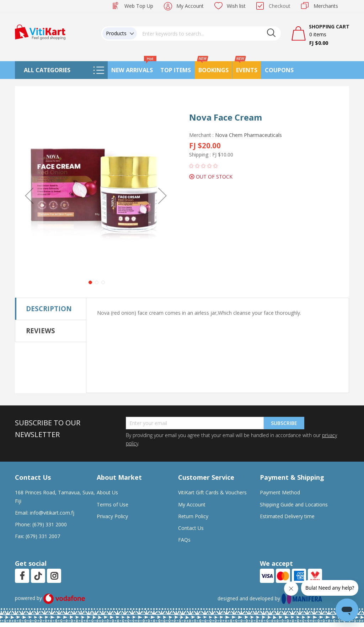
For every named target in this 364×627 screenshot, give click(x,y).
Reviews (41, 331)
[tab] (51, 309)
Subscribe (284, 423)
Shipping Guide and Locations (294, 504)
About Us (107, 492)
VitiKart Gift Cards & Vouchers (212, 492)
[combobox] (209, 33)
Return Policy (193, 516)
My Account (190, 6)
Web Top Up (139, 6)
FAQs (184, 540)
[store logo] (40, 31)
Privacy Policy (112, 516)
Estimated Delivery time (287, 516)
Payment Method (280, 492)
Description (49, 309)
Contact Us (191, 528)
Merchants (326, 6)
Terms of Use (113, 504)
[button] (29, 195)
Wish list (236, 6)
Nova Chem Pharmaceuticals (248, 135)
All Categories (47, 70)
